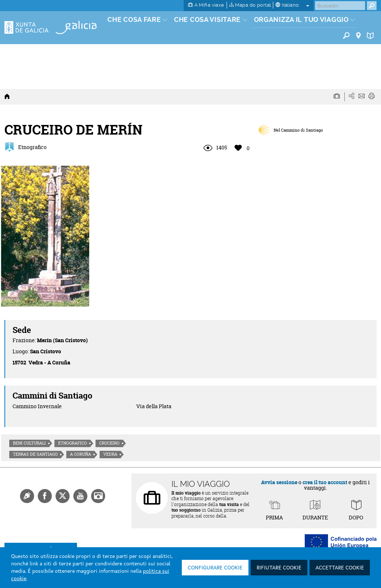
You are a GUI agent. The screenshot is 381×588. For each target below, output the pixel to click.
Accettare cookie (340, 568)
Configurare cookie (215, 568)
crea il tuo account (325, 482)
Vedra (110, 454)
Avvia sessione (279, 482)
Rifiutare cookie (279, 568)
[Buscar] (340, 6)
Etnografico (73, 443)
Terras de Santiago (35, 454)
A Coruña (81, 454)
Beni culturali (29, 443)
